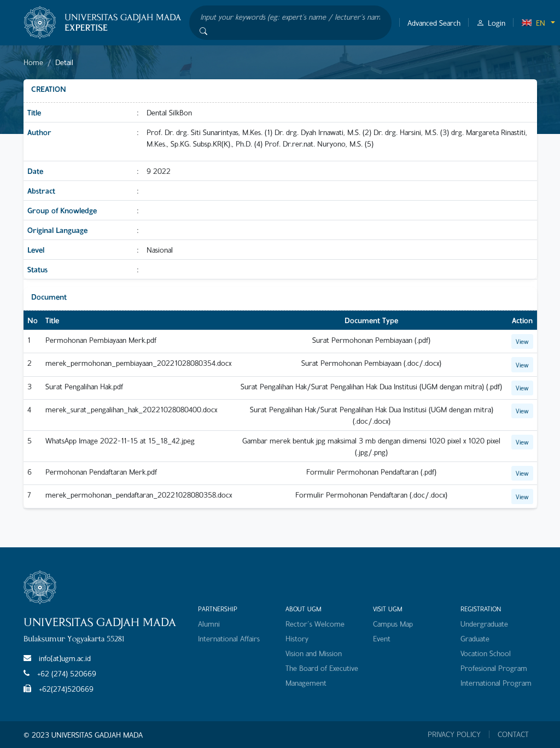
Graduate (475, 638)
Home (33, 62)
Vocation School (486, 653)
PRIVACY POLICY (454, 734)
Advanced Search (434, 23)
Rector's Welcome (315, 624)
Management (306, 683)
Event (382, 638)
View (522, 341)
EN (533, 23)
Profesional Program (494, 668)
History (297, 638)
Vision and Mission (314, 653)
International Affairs (229, 638)
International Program (496, 683)
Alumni (209, 624)
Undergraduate (484, 624)
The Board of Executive (322, 668)
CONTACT (513, 734)
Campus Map (393, 624)
